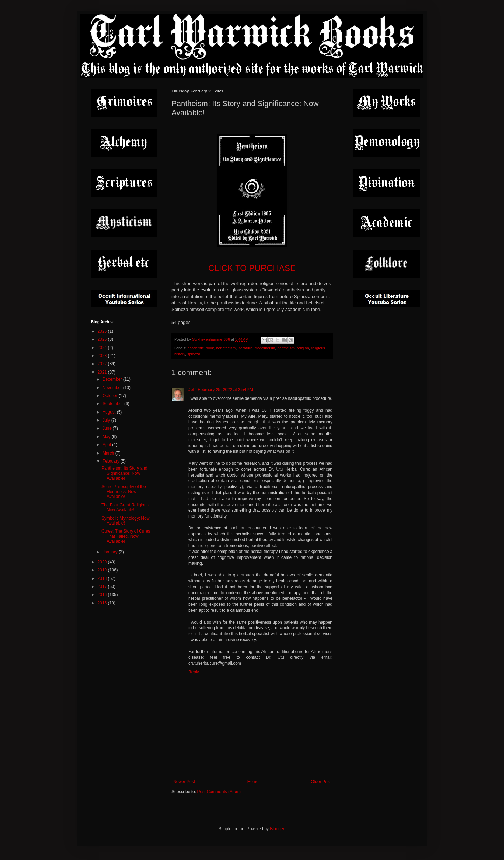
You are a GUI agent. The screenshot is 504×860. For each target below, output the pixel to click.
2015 (103, 603)
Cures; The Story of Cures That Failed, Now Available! (126, 536)
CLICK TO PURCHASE (252, 268)
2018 (103, 578)
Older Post (321, 782)
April (107, 445)
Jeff (192, 390)
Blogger (277, 829)
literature (245, 348)
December (113, 379)
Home (253, 782)
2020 (103, 562)
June (108, 428)
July (107, 420)
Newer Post (184, 782)
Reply (194, 672)
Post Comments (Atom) (219, 792)
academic (196, 348)
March (109, 453)
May (107, 437)
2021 (103, 372)
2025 (103, 339)
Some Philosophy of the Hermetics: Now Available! (124, 492)
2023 (103, 356)
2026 (103, 331)
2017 (103, 587)
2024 (103, 348)
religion (303, 348)
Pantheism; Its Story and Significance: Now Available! (124, 473)
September (113, 404)
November (113, 388)
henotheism (226, 348)
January (111, 552)
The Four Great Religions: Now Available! (126, 507)
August (110, 412)
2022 (103, 364)
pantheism (286, 348)
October (111, 396)
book (210, 348)
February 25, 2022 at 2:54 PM (225, 390)
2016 (103, 595)
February (111, 461)
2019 (103, 570)
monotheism (265, 348)
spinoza (194, 354)
